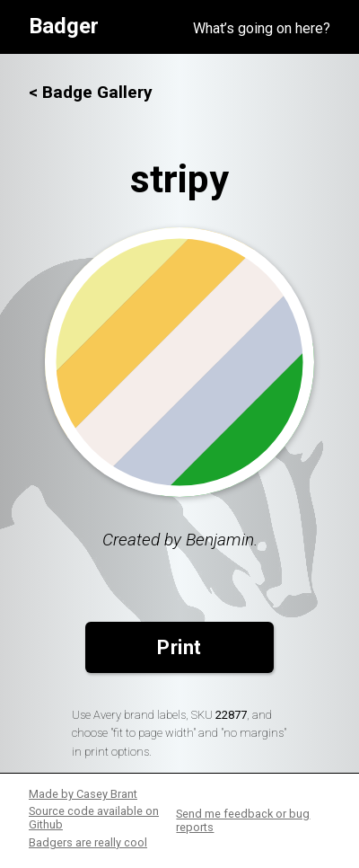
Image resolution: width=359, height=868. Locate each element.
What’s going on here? (262, 29)
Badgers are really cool (88, 842)
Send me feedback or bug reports (243, 821)
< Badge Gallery (91, 92)
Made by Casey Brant (83, 794)
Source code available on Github (94, 818)
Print (179, 647)
